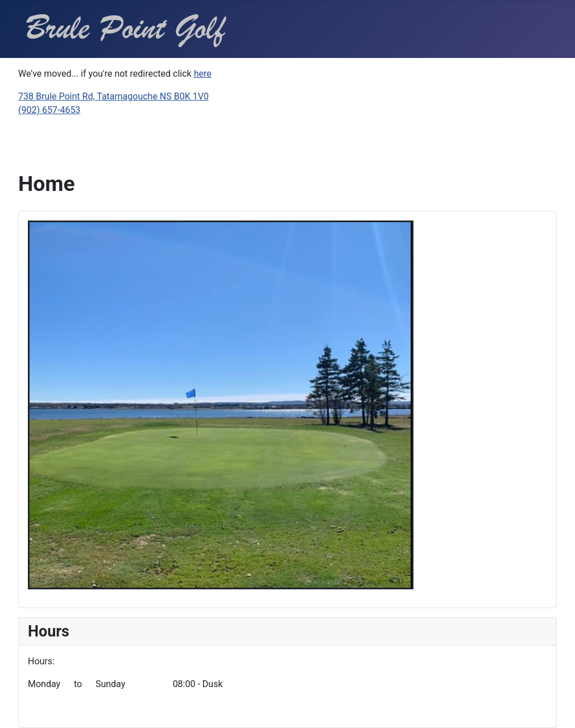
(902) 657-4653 (49, 110)
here (203, 74)
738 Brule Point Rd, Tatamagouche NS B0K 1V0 (113, 96)
